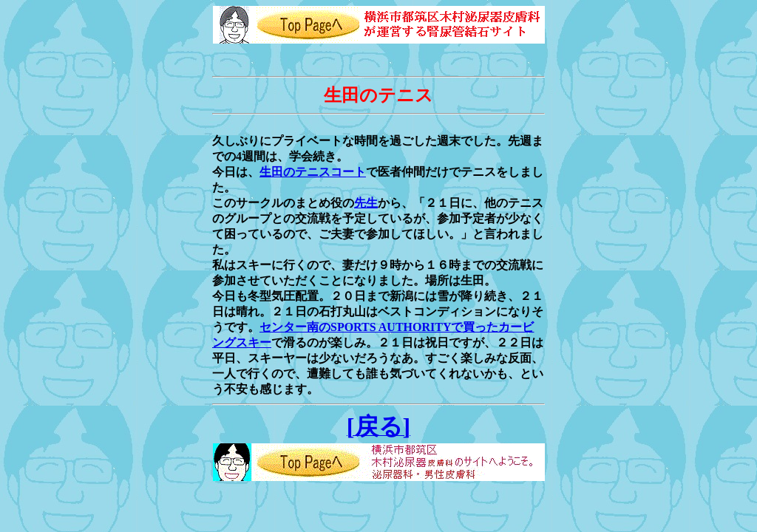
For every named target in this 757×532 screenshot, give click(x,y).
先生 (366, 203)
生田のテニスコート (313, 172)
